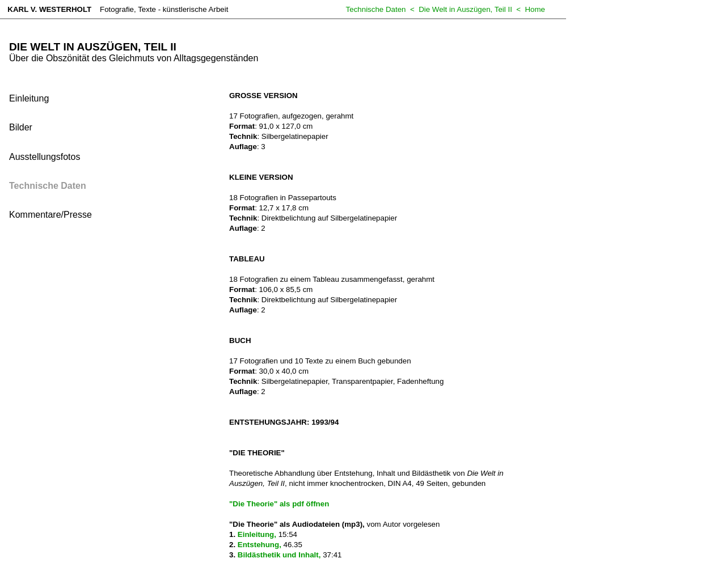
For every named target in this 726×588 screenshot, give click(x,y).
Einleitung (29, 98)
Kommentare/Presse (50, 215)
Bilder (21, 127)
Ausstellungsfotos (45, 157)
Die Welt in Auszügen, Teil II (465, 9)
